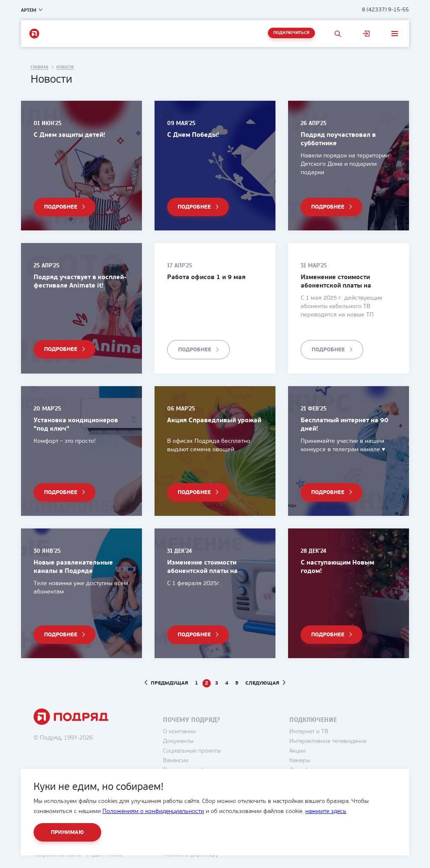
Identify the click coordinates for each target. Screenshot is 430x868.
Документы (178, 741)
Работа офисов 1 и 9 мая (206, 278)
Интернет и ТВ (309, 732)
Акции (298, 751)
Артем (29, 10)
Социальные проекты (192, 751)
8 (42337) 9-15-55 (385, 10)
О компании (179, 732)
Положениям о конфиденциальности (153, 812)
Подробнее (61, 207)
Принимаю (67, 833)
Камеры (300, 761)
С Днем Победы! (193, 135)
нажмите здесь (326, 812)
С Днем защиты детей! (69, 135)
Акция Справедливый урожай (214, 421)
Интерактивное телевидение (328, 741)
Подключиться (291, 33)
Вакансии (176, 761)
